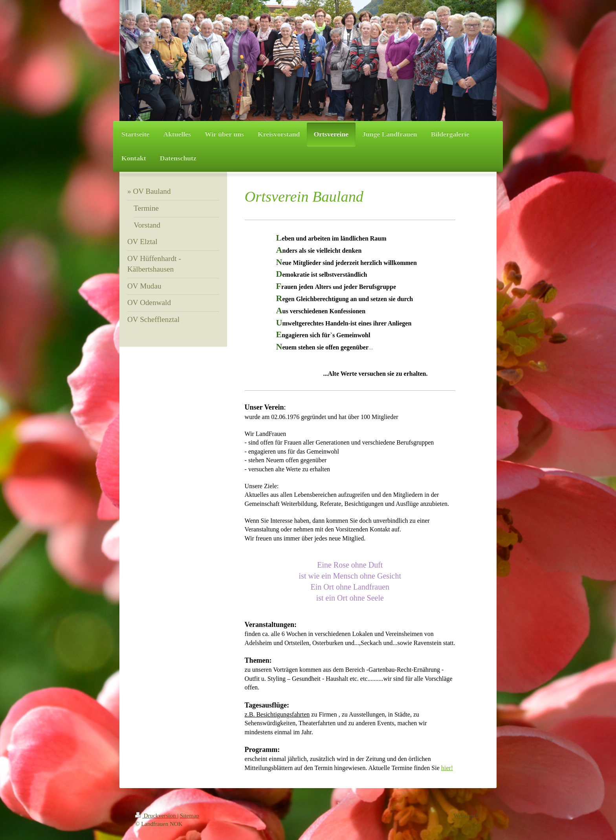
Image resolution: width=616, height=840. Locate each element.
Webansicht (467, 816)
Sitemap (190, 816)
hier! (447, 768)
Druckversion (156, 816)
